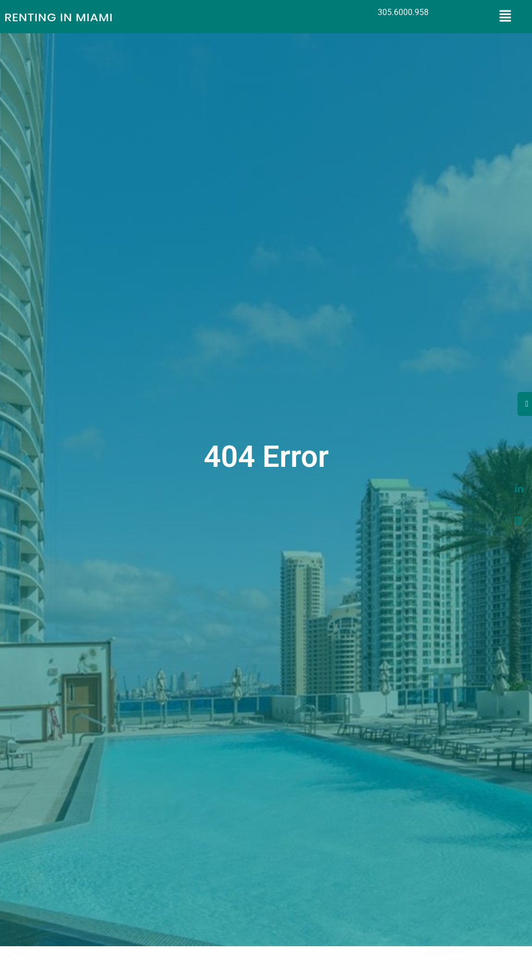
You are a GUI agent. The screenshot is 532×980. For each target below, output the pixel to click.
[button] (506, 17)
